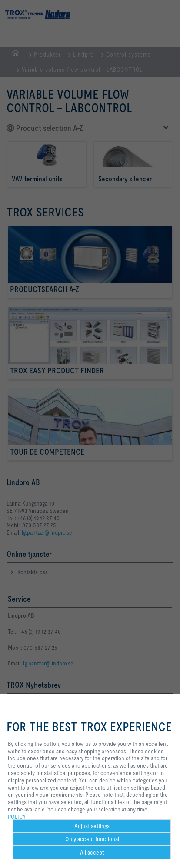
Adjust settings (92, 826)
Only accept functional (92, 839)
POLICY (17, 817)
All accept (92, 852)
